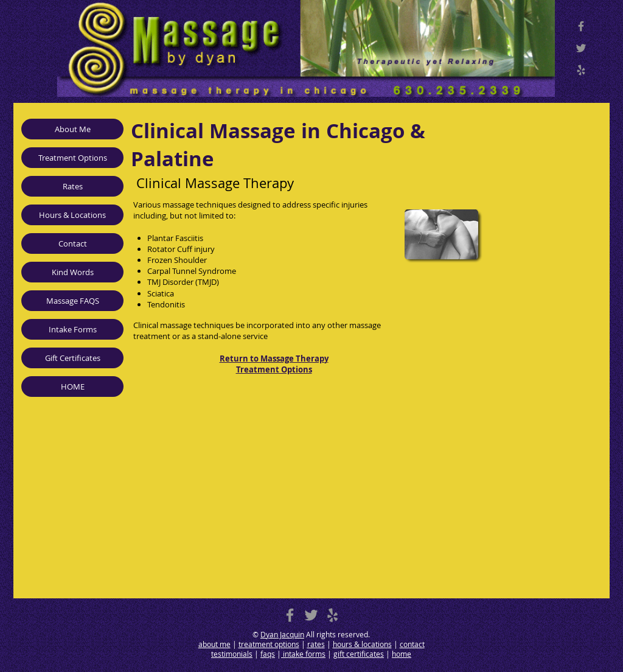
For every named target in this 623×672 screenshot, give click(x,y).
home (402, 654)
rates (316, 644)
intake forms (303, 654)
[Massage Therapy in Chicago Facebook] (581, 26)
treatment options (269, 644)
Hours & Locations (72, 215)
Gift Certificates (73, 358)
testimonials (232, 654)
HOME (73, 387)
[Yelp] (581, 70)
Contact (73, 243)
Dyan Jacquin (282, 634)
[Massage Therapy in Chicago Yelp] (332, 615)
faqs (268, 654)
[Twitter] (581, 48)
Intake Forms (73, 329)
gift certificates (359, 654)
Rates (73, 186)
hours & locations (362, 644)
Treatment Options (73, 158)
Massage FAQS (73, 301)
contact (412, 644)
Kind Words (73, 272)
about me (214, 644)
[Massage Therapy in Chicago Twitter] (311, 615)
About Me (73, 129)
